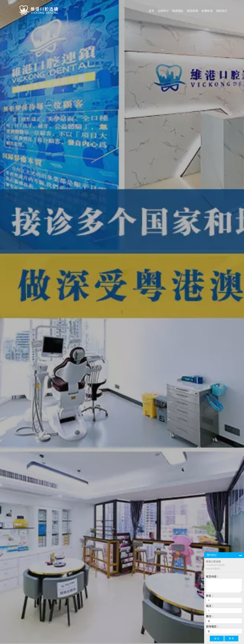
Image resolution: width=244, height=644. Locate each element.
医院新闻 (193, 11)
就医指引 (222, 11)
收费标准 (207, 11)
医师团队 (178, 11)
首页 (151, 11)
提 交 (217, 638)
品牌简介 (163, 11)
